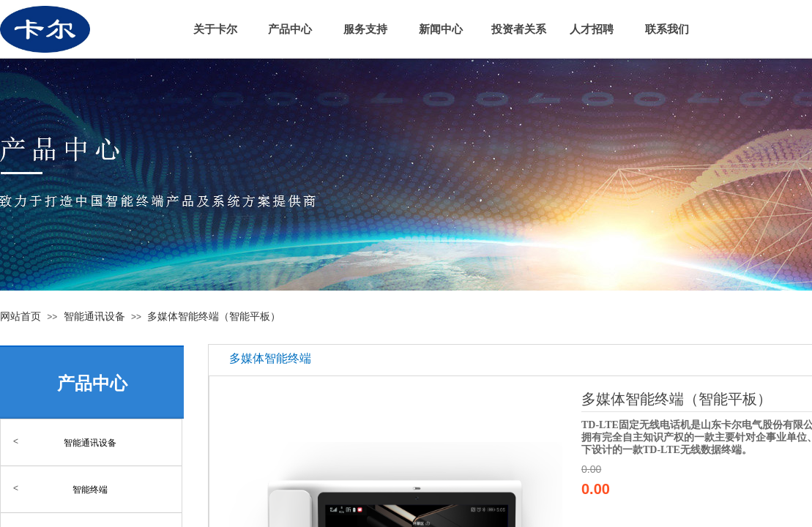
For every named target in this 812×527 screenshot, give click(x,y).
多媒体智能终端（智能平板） (214, 316)
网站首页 (21, 316)
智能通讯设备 (94, 316)
